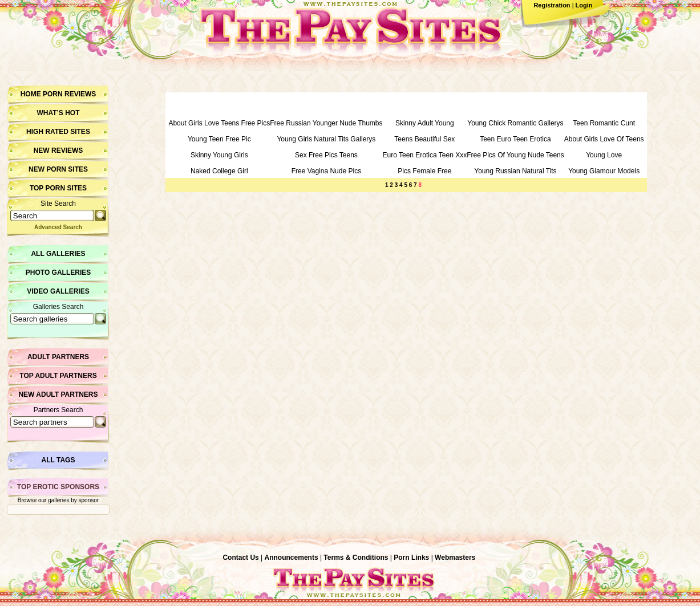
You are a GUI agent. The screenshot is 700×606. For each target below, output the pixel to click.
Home (31, 94)
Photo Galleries (58, 273)
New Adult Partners (58, 394)
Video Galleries (58, 291)
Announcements (292, 558)
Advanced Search (58, 227)
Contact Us (240, 558)
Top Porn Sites (58, 188)
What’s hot (58, 113)
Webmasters (455, 558)
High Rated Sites (58, 132)
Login (584, 5)
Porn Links (411, 558)
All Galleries (58, 254)
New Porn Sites (58, 169)
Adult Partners (58, 357)
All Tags (58, 460)
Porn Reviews (69, 94)
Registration (552, 5)
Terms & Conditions (356, 558)
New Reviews (58, 151)
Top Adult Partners (58, 376)
